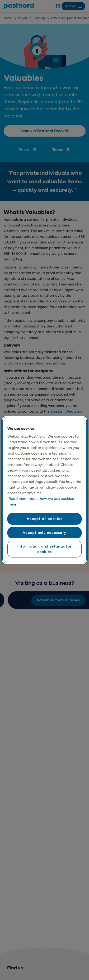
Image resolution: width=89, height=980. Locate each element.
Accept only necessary (44, 533)
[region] (44, 490)
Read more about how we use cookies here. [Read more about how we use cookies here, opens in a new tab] (41, 501)
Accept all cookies (44, 519)
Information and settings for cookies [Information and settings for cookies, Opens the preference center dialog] (44, 549)
